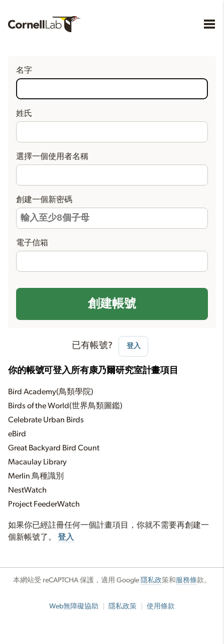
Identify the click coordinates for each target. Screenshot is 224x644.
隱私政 (151, 580)
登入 (134, 346)
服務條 (186, 580)
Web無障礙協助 (74, 606)
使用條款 (161, 606)
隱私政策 (123, 606)
